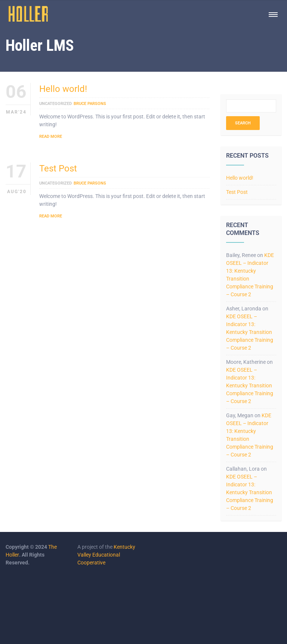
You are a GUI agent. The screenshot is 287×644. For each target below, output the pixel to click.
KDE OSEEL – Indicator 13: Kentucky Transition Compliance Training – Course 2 (250, 332)
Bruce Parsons (90, 104)
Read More (51, 137)
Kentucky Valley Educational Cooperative (106, 555)
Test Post (58, 168)
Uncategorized (55, 104)
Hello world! (63, 89)
